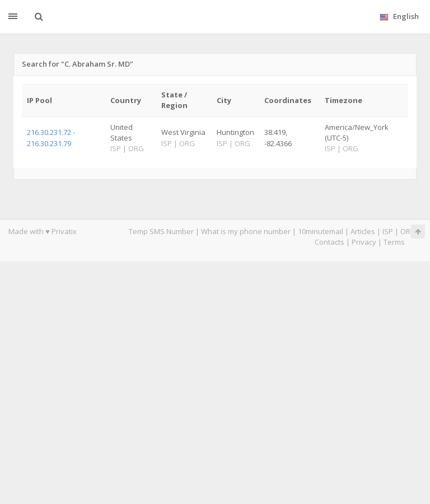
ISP (388, 231)
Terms (394, 242)
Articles (363, 231)
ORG (408, 231)
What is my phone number (246, 231)
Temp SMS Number (161, 231)
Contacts (329, 242)
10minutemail (321, 231)
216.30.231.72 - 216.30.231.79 (51, 137)
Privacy (364, 242)
